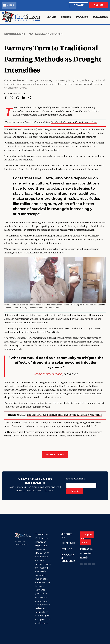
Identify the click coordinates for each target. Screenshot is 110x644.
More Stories (55, 455)
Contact (68, 543)
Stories (82, 17)
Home (51, 17)
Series (66, 17)
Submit (75, 491)
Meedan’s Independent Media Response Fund (74, 122)
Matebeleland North (46, 34)
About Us (67, 535)
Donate (79, 5)
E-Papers (100, 17)
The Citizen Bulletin (26, 130)
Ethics (67, 549)
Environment (15, 34)
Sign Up (99, 5)
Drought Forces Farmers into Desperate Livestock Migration (65, 415)
